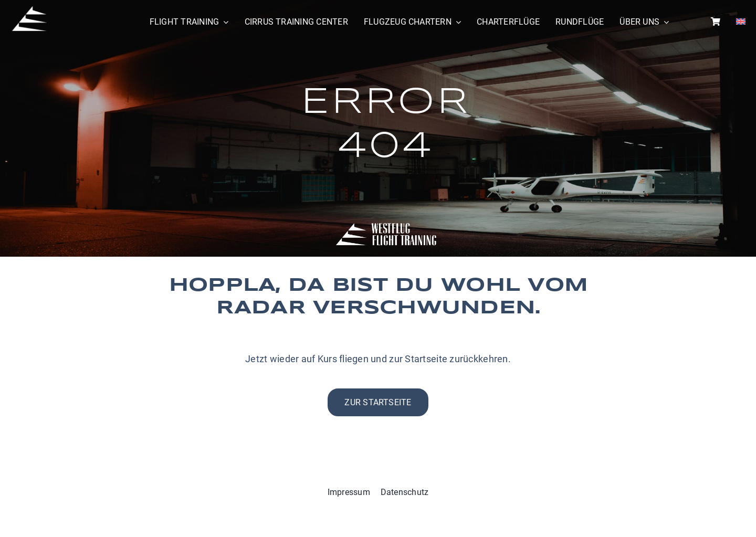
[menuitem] (741, 22)
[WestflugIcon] (29, 10)
